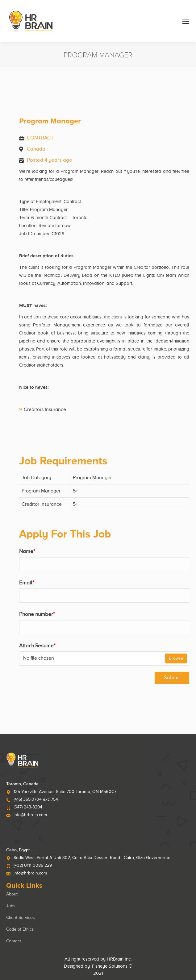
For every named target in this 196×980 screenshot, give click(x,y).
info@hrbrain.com (30, 815)
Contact (14, 941)
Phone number (37, 614)
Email (27, 583)
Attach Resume (37, 646)
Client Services (21, 918)
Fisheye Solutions (110, 966)
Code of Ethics (20, 929)
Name (27, 551)
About (12, 894)
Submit (172, 677)
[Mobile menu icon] (186, 21)
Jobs (11, 906)
